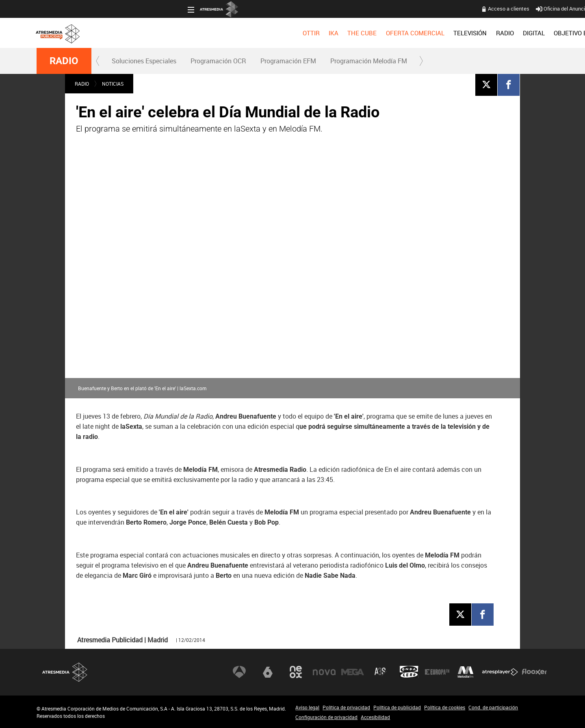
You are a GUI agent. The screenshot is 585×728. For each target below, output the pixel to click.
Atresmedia (65, 672)
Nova (324, 672)
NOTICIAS (113, 84)
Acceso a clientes (358, 9)
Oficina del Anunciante (415, 9)
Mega (353, 672)
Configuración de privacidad (326, 717)
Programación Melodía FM (369, 61)
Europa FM (437, 672)
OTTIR (160, 33)
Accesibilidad (375, 717)
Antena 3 (239, 672)
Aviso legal (307, 707)
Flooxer (534, 672)
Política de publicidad (397, 707)
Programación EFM (288, 61)
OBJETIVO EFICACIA (431, 33)
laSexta (268, 672)
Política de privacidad (346, 707)
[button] (98, 61)
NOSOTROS (484, 33)
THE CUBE (211, 33)
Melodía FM (466, 672)
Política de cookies (445, 707)
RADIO (354, 33)
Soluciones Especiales (144, 61)
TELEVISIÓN (319, 33)
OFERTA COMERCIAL (264, 33)
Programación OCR (218, 61)
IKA (183, 33)
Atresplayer (500, 672)
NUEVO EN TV (529, 33)
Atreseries (381, 672)
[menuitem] (160, 33)
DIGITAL (383, 33)
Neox (296, 672)
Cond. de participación (493, 707)
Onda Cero (409, 672)
